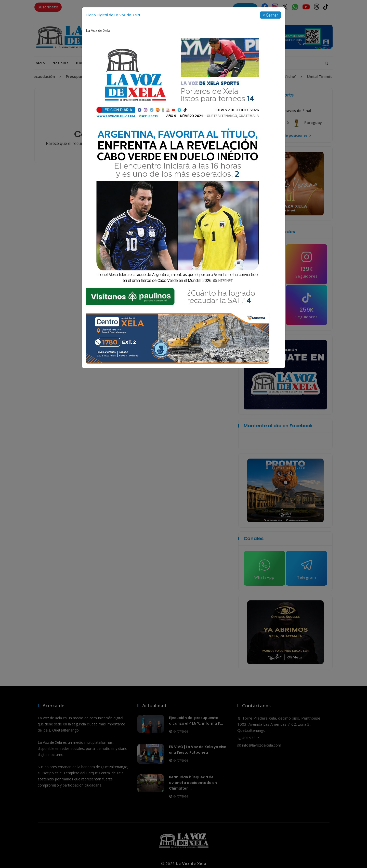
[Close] (270, 15)
